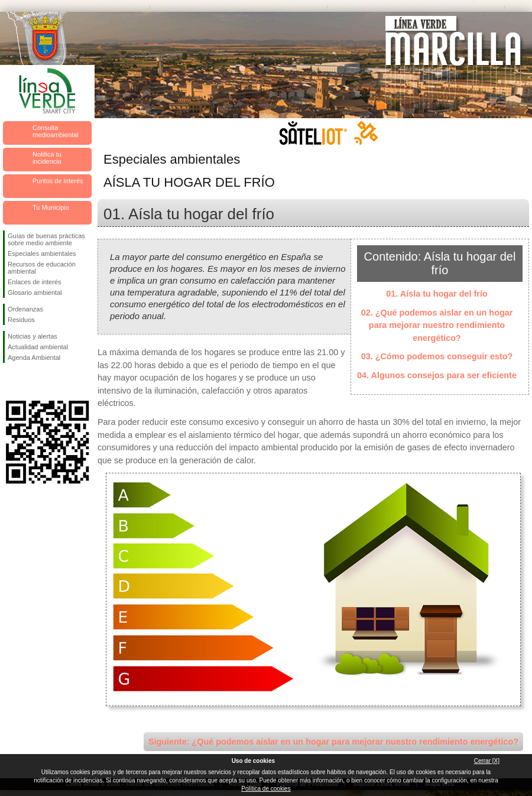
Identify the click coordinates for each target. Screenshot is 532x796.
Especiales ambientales (42, 254)
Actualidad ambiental (38, 347)
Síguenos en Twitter (30, 382)
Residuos (21, 320)
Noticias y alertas (33, 336)
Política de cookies (266, 789)
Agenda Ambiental (34, 358)
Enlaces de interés (35, 282)
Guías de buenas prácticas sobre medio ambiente (46, 239)
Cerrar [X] (487, 761)
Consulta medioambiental (56, 131)
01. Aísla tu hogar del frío (437, 294)
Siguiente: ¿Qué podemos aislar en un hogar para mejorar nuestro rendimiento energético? (333, 742)
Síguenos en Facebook (10, 382)
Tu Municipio (51, 207)
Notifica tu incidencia (47, 158)
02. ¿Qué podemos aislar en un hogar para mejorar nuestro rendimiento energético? (437, 325)
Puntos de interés (58, 181)
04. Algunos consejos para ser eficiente (437, 375)
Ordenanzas (25, 309)
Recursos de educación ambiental (42, 268)
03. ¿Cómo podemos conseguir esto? (437, 356)
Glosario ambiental (35, 293)
